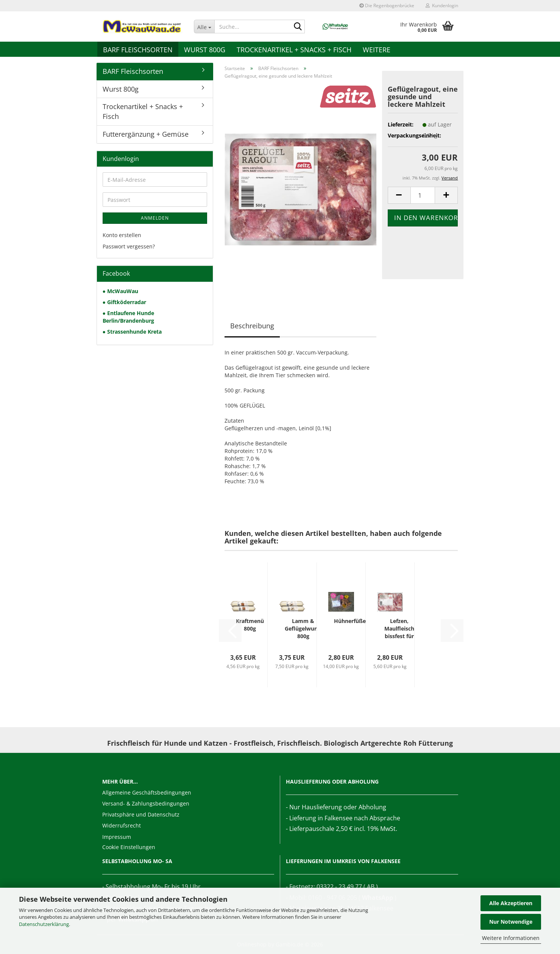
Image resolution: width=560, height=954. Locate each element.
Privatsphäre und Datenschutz (141, 814)
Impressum (117, 837)
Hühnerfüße (350, 621)
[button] (399, 195)
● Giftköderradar (124, 302)
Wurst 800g (205, 50)
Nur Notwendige (511, 922)
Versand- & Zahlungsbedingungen (146, 803)
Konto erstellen (122, 235)
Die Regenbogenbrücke (387, 5)
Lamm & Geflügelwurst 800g (303, 628)
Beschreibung (252, 326)
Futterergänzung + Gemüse (146, 134)
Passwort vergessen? (129, 246)
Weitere (377, 50)
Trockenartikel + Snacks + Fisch (294, 50)
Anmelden (155, 218)
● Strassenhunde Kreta (132, 332)
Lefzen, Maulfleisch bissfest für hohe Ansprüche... (399, 629)
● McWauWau (120, 291)
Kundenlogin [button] (442, 5)
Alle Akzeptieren (511, 903)
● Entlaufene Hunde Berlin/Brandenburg (128, 317)
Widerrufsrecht (122, 825)
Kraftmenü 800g (250, 625)
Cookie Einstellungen (129, 847)
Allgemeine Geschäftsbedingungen (147, 792)
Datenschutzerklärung (44, 924)
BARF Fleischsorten (138, 50)
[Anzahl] (423, 195)
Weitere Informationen (511, 938)
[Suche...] (204, 27)
